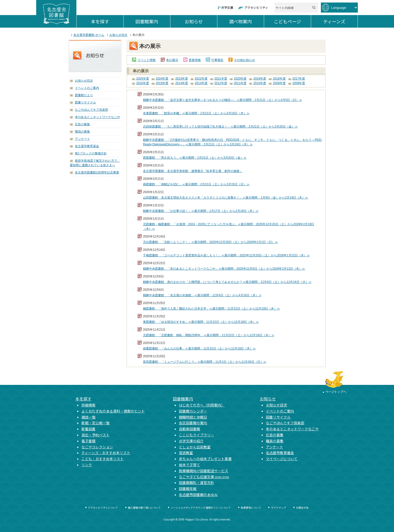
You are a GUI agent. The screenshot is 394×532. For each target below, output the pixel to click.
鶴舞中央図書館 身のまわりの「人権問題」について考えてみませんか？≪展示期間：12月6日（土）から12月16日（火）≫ (227, 282)
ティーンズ (340, 21)
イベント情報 (146, 60)
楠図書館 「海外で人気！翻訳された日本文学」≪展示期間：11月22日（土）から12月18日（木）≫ (211, 309)
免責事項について (251, 508)
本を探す (107, 21)
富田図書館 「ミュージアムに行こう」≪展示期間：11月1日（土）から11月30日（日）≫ (205, 362)
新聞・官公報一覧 (95, 423)
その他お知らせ (244, 60)
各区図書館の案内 (193, 423)
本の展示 (172, 60)
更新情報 (195, 60)
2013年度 (201, 83)
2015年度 (162, 83)
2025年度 (143, 79)
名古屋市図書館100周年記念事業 (97, 172)
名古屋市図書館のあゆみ (198, 495)
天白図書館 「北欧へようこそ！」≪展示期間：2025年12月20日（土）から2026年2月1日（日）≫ (210, 242)
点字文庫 (227, 7)
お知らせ (201, 21)
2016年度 (143, 83)
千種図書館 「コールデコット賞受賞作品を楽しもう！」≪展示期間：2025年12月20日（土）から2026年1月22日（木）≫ (226, 255)
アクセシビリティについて (103, 508)
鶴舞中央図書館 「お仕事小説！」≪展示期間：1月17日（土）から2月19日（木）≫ (201, 211)
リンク (87, 465)
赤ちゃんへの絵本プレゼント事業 (205, 459)
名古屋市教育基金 (87, 146)
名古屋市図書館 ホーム (89, 35)
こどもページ (292, 21)
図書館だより (84, 95)
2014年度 (182, 83)
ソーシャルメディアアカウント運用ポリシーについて (201, 508)
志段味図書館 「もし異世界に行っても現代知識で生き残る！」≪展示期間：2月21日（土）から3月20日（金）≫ (220, 127)
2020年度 (240, 79)
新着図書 (88, 429)
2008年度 (299, 83)
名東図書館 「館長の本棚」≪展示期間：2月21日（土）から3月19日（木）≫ (196, 113)
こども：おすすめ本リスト (103, 459)
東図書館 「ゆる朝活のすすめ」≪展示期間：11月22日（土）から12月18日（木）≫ (201, 322)
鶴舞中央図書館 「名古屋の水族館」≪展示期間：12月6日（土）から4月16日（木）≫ (202, 295)
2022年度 (201, 79)
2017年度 (299, 79)
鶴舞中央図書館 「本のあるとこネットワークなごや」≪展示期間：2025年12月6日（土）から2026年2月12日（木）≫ (224, 269)
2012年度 (221, 83)
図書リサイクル (85, 102)
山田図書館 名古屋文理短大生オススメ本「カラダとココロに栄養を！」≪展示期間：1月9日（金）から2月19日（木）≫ (226, 198)
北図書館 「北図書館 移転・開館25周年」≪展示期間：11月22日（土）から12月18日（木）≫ (209, 335)
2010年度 (260, 83)
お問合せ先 (302, 508)
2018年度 (279, 79)
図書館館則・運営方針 (196, 483)
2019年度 (260, 79)
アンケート (82, 139)
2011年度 (240, 83)
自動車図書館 (189, 429)
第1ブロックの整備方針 (91, 153)
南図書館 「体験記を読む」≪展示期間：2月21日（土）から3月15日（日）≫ (196, 184)
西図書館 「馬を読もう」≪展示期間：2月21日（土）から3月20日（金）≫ (195, 158)
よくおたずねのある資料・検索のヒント (113, 411)
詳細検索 (88, 405)
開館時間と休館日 (193, 417)
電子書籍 (88, 441)
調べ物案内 (247, 21)
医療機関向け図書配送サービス (204, 471)
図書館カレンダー (193, 411)
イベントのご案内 (87, 88)
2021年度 (221, 79)
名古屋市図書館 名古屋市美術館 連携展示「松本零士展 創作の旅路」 (193, 171)
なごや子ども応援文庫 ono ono (204, 477)
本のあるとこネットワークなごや (97, 117)
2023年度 (182, 79)
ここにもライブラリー (196, 435)
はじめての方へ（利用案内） (202, 405)
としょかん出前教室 (195, 447)
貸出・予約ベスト (95, 435)
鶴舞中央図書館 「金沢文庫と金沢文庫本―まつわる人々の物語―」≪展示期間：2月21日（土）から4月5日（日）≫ (223, 100)
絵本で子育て (189, 465)
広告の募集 (82, 124)
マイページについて (282, 459)
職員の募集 (82, 132)
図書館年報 (188, 489)
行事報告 (217, 60)
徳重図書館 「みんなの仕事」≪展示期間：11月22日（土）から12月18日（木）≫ (199, 348)
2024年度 (162, 79)
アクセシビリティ (256, 7)
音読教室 (186, 453)
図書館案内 (153, 21)
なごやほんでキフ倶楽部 (91, 110)
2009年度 (279, 83)
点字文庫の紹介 (191, 441)
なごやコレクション (97, 447)
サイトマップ (278, 508)
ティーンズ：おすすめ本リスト (106, 453)
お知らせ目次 (118, 35)
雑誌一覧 (88, 417)
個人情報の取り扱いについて (144, 508)
